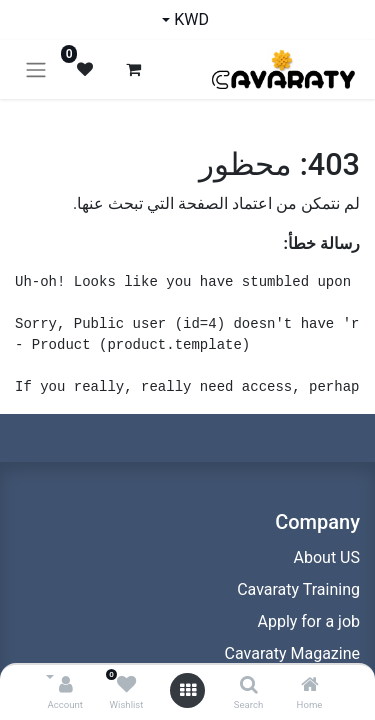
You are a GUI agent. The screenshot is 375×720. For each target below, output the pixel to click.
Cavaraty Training (298, 589)
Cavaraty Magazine (292, 653)
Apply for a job (308, 621)
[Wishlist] (126, 685)
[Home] (310, 685)
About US (327, 557)
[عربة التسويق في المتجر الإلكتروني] (133, 69)
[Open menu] (188, 690)
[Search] (249, 685)
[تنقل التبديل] (36, 69)
